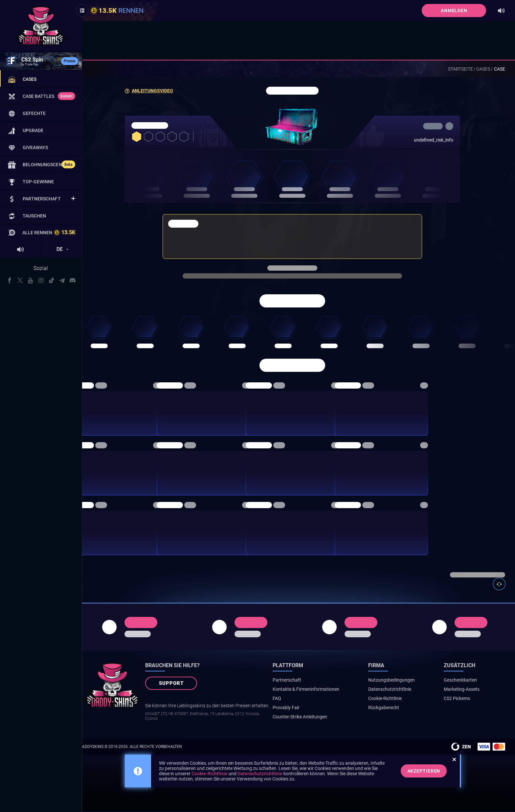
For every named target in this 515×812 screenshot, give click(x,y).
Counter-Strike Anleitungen (312, 718)
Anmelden (454, 11)
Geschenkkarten (465, 681)
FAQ (289, 699)
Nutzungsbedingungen (400, 681)
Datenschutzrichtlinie (398, 690)
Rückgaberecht (392, 709)
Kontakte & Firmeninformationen (318, 690)
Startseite (460, 69)
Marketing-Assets (466, 690)
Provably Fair (299, 709)
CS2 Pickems (461, 699)
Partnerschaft (299, 681)
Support (184, 685)
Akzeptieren (430, 772)
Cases (483, 69)
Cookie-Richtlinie (393, 699)
